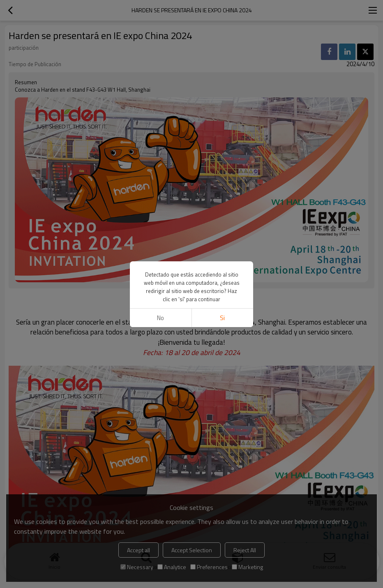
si (222, 318)
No (160, 318)
